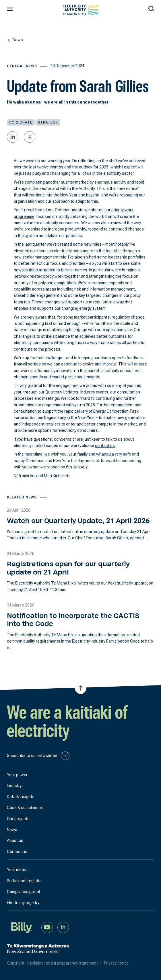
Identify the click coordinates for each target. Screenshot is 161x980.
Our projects (18, 819)
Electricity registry (23, 903)
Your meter (17, 870)
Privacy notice (116, 963)
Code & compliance (24, 808)
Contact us (17, 852)
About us (15, 840)
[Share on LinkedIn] (13, 137)
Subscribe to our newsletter (38, 756)
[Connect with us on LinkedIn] (63, 927)
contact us (105, 446)
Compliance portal (23, 892)
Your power (17, 775)
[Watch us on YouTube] (47, 927)
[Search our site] (151, 8)
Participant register (24, 881)
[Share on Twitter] (30, 137)
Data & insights (21, 797)
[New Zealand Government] (38, 951)
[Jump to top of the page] (81, 688)
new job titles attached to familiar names (51, 270)
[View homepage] (80, 10)
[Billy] (22, 927)
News (12, 830)
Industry (14, 786)
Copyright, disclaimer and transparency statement (55, 963)
